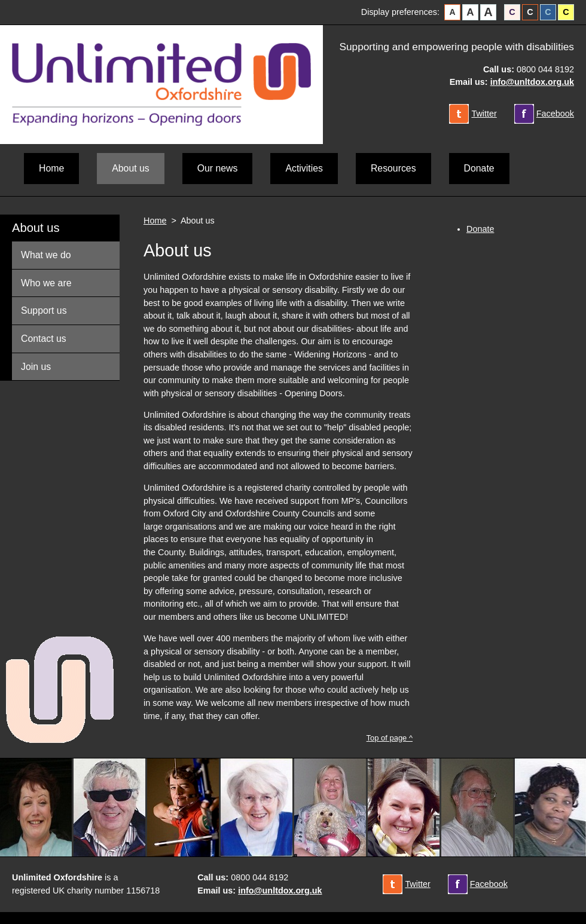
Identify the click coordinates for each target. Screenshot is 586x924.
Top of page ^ (390, 738)
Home (51, 168)
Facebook (555, 114)
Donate (479, 168)
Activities (304, 168)
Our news (218, 168)
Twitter (484, 114)
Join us (36, 367)
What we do (46, 255)
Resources (393, 168)
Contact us (44, 339)
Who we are (46, 283)
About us (36, 228)
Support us (44, 310)
